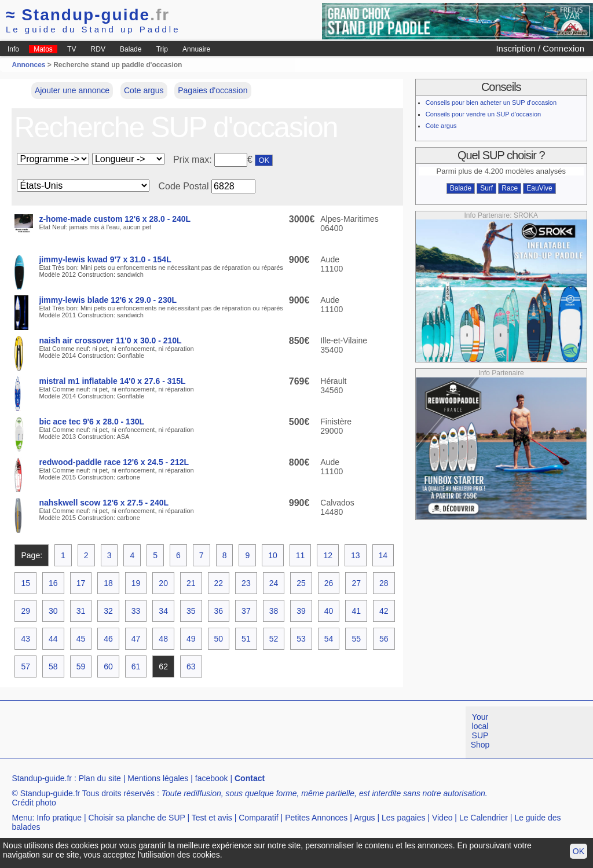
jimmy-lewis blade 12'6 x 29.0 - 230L (108, 300)
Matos (43, 49)
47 (136, 639)
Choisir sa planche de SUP (137, 818)
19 (136, 583)
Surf (486, 188)
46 (108, 639)
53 (301, 639)
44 (53, 639)
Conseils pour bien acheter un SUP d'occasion (491, 102)
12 (328, 555)
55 (356, 639)
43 (25, 639)
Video (442, 818)
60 (108, 666)
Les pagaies (404, 818)
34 (163, 611)
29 (25, 611)
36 (219, 611)
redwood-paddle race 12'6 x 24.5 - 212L (114, 462)
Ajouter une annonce (72, 90)
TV (72, 49)
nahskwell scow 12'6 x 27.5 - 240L (104, 503)
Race (510, 188)
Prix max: (194, 160)
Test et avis (212, 818)
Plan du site (100, 778)
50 (219, 639)
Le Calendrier (484, 818)
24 (274, 583)
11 (301, 555)
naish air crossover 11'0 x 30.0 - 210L (110, 340)
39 (301, 611)
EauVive (539, 188)
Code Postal (183, 186)
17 (81, 583)
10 (273, 555)
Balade (131, 49)
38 (274, 611)
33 (136, 611)
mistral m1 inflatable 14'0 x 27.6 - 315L (112, 381)
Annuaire (196, 49)
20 (163, 583)
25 (301, 583)
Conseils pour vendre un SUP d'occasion (483, 114)
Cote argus (144, 90)
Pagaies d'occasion (213, 90)
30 (53, 611)
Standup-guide (88, 15)
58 (53, 666)
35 (191, 611)
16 (53, 583)
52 (274, 639)
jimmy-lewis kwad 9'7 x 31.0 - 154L (105, 259)
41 (356, 611)
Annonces (28, 65)
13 (356, 555)
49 (191, 639)
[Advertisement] (211, 733)
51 (246, 639)
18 (108, 583)
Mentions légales (158, 778)
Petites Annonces (316, 818)
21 (191, 583)
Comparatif (258, 818)
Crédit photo (34, 803)
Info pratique (59, 818)
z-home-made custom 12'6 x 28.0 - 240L (115, 219)
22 (219, 583)
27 (356, 583)
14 (383, 555)
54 (329, 639)
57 (25, 666)
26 (329, 583)
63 (191, 666)
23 (246, 583)
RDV (98, 49)
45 (81, 639)
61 (136, 666)
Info (13, 49)
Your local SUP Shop (480, 731)
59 (81, 666)
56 (384, 639)
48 (163, 639)
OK (579, 851)
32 (108, 611)
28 (384, 583)
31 (81, 611)
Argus (365, 818)
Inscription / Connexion (540, 48)
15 (25, 583)
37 (246, 611)
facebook (212, 778)
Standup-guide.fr (42, 778)
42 (384, 611)
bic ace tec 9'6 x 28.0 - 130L (91, 422)
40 (329, 611)
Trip (162, 49)
